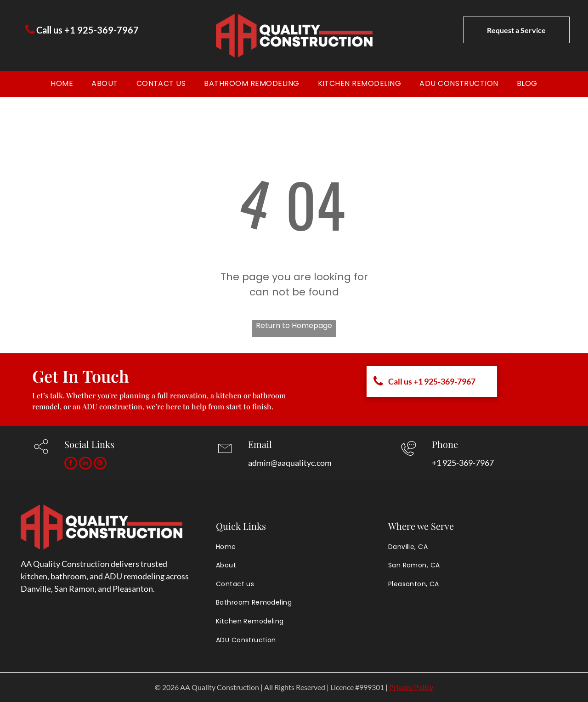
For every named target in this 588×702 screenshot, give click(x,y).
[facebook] (71, 464)
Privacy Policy (411, 687)
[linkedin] (85, 464)
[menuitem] (62, 84)
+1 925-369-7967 (463, 463)
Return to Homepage (294, 326)
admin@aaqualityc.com (290, 463)
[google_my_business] (100, 464)
